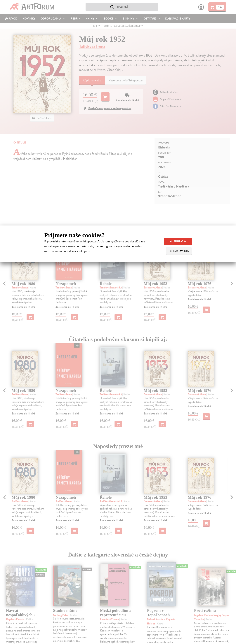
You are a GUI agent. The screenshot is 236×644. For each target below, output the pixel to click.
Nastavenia (179, 251)
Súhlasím (178, 241)
